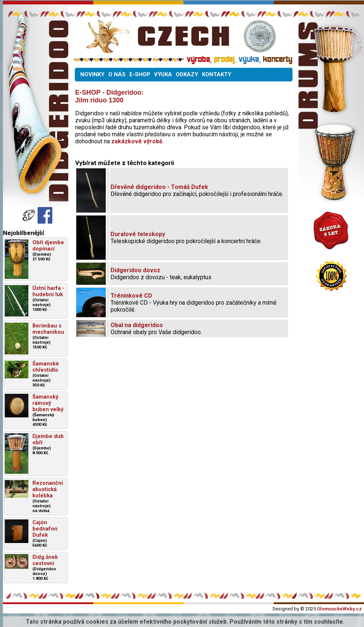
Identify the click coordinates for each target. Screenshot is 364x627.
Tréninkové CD (131, 296)
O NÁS (117, 74)
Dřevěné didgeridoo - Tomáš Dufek (159, 187)
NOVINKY (92, 74)
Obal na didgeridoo (137, 325)
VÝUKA (163, 74)
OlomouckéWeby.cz (339, 609)
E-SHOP (140, 74)
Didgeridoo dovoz (135, 270)
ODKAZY (187, 74)
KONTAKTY (217, 74)
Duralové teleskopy (138, 234)
